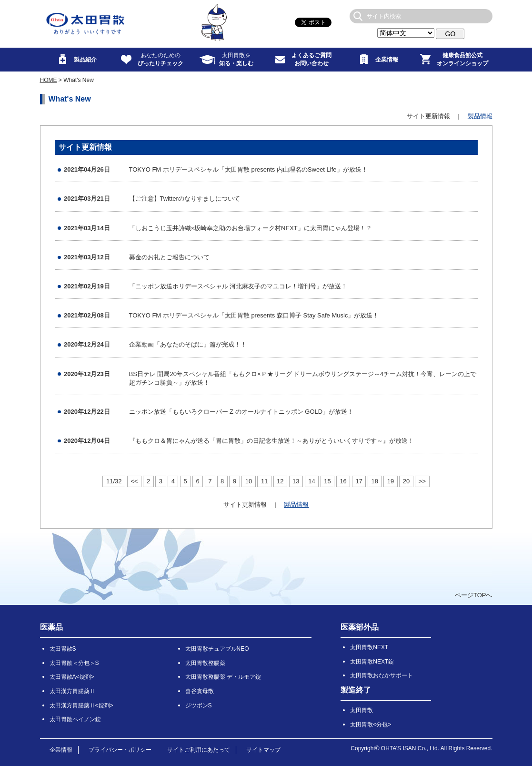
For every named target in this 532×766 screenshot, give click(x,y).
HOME (49, 80)
